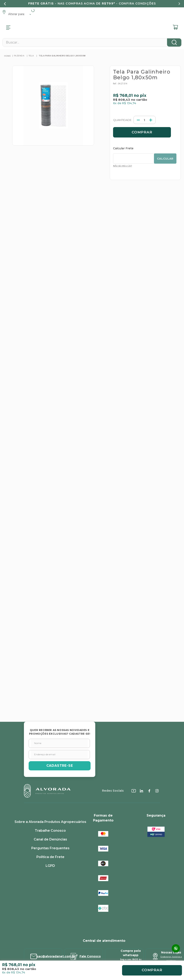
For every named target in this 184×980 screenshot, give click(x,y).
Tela (31, 6)
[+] (135, 71)
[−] (122, 71)
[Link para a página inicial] (7, 7)
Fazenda (19, 6)
